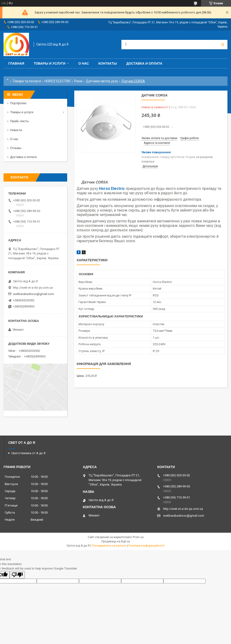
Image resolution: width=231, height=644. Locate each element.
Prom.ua (138, 537)
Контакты (107, 63)
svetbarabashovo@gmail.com (33, 294)
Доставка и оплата (144, 63)
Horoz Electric (112, 189)
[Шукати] (223, 45)
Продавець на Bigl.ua (116, 541)
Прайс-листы (19, 121)
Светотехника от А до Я (28, 453)
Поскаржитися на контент (109, 546)
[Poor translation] (17, 575)
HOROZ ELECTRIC (58, 81)
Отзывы (16, 148)
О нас (84, 63)
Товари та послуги (27, 81)
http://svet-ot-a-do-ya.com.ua (33, 288)
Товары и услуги (50, 63)
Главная (16, 63)
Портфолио (18, 103)
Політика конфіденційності (146, 546)
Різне (78, 81)
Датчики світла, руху (102, 81)
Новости (16, 130)
